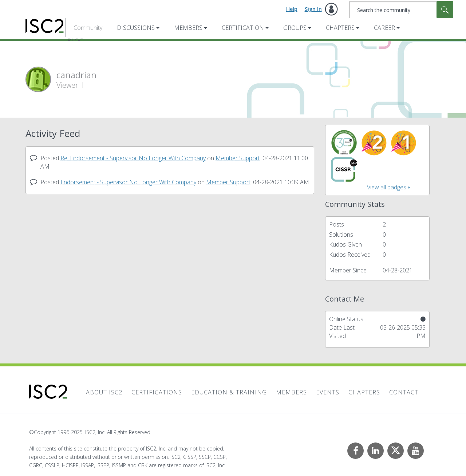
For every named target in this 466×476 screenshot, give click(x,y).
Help (292, 9)
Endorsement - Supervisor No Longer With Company (128, 182)
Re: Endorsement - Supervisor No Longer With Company (133, 158)
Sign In (313, 9)
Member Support (238, 158)
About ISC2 (104, 392)
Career (384, 28)
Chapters (340, 28)
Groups (295, 28)
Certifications (157, 392)
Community (88, 28)
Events (328, 392)
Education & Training (229, 392)
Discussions (136, 28)
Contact (404, 392)
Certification (243, 28)
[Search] (401, 10)
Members (188, 28)
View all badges (387, 187)
